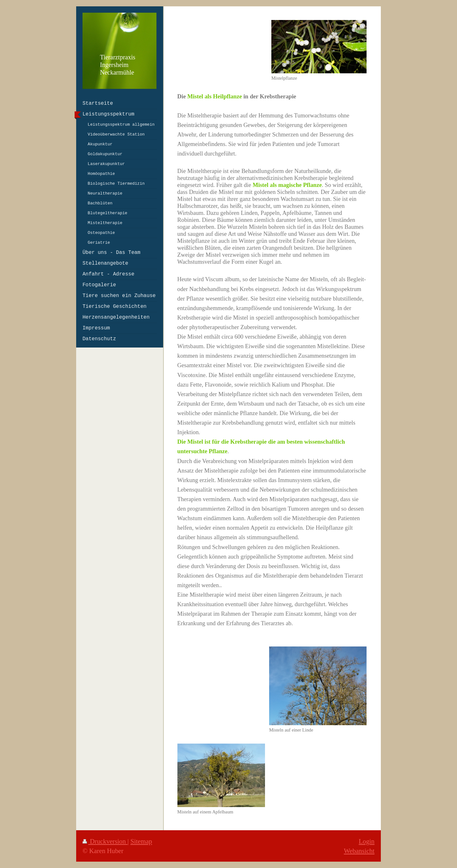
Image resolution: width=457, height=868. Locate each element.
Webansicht (359, 851)
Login (367, 841)
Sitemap (141, 841)
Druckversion (105, 841)
